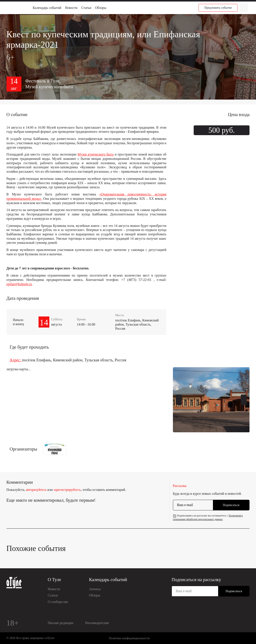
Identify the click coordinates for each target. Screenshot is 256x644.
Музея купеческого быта (95, 154)
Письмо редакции (61, 623)
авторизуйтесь (36, 490)
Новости (71, 8)
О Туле (54, 580)
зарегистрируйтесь (67, 490)
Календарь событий (47, 8)
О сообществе (58, 602)
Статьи (86, 8)
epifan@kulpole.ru (19, 284)
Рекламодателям (97, 623)
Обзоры (101, 8)
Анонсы (95, 589)
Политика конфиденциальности (129, 638)
